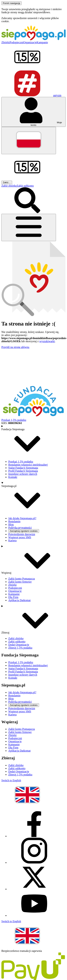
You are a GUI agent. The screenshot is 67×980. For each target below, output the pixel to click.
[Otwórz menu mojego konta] (33, 112)
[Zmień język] (29, 141)
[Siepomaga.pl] (33, 39)
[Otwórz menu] (29, 227)
